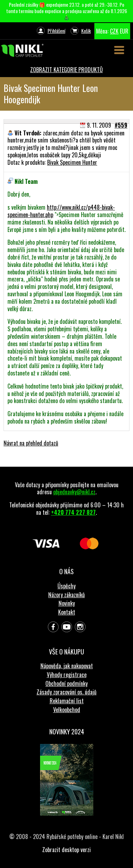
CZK (114, 31)
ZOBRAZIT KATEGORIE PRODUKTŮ (66, 70)
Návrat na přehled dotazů (31, 443)
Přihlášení (56, 31)
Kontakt (67, 612)
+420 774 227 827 (73, 512)
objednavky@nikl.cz (74, 492)
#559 (121, 125)
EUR (124, 31)
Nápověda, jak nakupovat (67, 666)
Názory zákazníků (66, 595)
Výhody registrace (67, 675)
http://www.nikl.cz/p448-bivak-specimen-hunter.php (61, 211)
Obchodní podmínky (66, 683)
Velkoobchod (67, 710)
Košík (86, 31)
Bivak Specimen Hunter (72, 162)
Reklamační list (67, 701)
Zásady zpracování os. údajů (66, 692)
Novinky (67, 603)
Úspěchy (66, 586)
